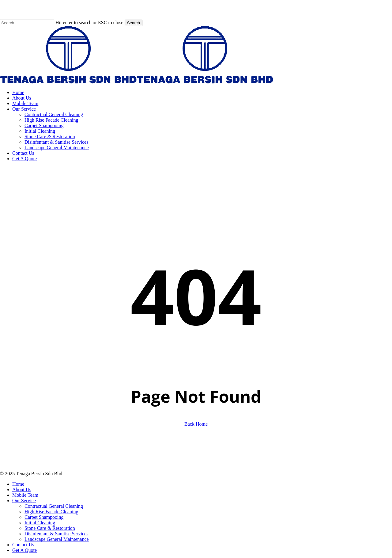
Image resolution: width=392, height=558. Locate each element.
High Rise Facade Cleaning (51, 512)
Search (134, 23)
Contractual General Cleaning (54, 506)
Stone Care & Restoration (50, 528)
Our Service (24, 501)
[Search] (27, 23)
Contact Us (23, 545)
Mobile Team (25, 495)
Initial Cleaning (40, 523)
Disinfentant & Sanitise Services (56, 534)
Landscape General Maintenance (57, 539)
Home (18, 484)
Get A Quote (24, 550)
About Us (22, 490)
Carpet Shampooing (44, 517)
